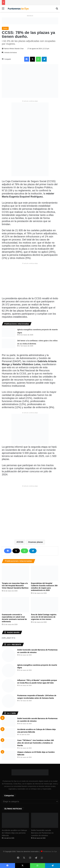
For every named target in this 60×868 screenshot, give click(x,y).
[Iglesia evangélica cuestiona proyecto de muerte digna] (9, 332)
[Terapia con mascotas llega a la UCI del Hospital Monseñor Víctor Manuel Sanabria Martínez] (15, 573)
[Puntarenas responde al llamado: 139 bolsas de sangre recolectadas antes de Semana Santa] (9, 701)
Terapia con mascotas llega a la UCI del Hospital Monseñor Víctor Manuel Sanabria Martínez (15, 586)
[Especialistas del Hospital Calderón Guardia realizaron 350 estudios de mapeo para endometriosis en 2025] (45, 573)
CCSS (20, 542)
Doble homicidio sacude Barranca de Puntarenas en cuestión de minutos (42, 833)
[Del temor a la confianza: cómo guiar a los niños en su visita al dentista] (9, 344)
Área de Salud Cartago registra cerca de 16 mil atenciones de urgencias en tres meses (44, 617)
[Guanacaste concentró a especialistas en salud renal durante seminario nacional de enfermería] (15, 605)
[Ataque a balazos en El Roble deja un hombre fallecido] (9, 755)
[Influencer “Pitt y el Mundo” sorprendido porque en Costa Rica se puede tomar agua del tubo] (9, 686)
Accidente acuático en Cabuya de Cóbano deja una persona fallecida (14, 833)
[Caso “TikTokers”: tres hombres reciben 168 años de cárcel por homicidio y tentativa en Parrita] (9, 744)
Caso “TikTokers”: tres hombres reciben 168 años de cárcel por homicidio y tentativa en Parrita (35, 743)
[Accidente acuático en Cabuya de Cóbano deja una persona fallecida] (9, 733)
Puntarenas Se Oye (50, 851)
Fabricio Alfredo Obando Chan (14, 49)
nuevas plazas (36, 542)
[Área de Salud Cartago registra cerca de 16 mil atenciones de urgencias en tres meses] (45, 605)
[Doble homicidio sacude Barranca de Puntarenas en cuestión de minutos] (9, 655)
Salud (5, 28)
